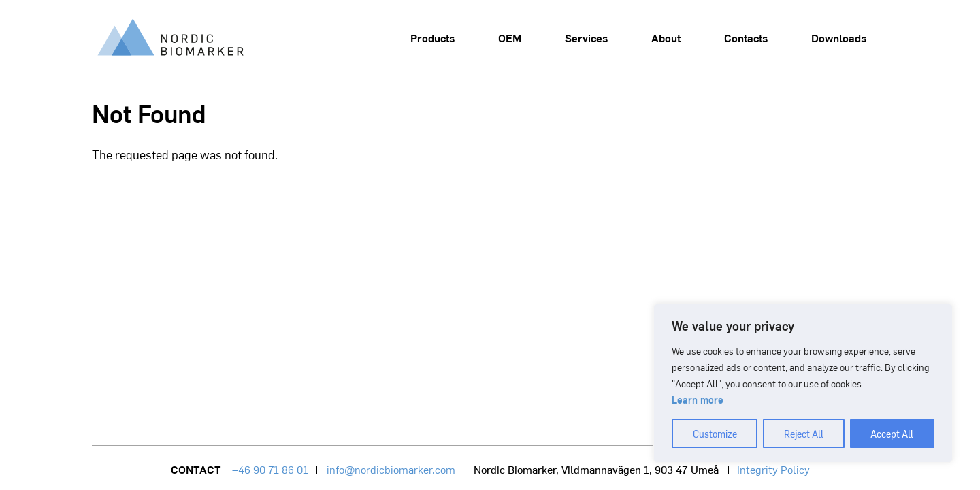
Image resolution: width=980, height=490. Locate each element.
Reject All (804, 434)
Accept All (892, 434)
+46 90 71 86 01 (270, 469)
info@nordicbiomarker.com (391, 469)
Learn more (698, 399)
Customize (715, 434)
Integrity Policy (773, 469)
